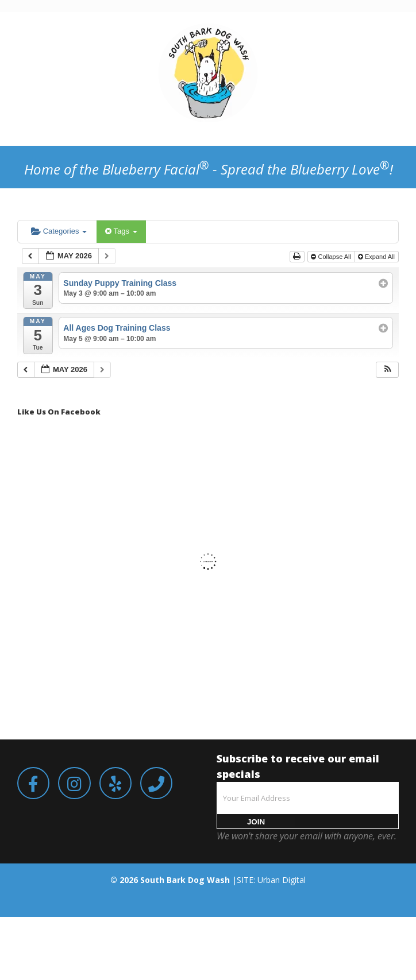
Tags (121, 231)
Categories (59, 231)
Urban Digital (282, 880)
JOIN (256, 822)
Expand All (377, 257)
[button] (388, 370)
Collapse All (332, 257)
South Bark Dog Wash (185, 880)
